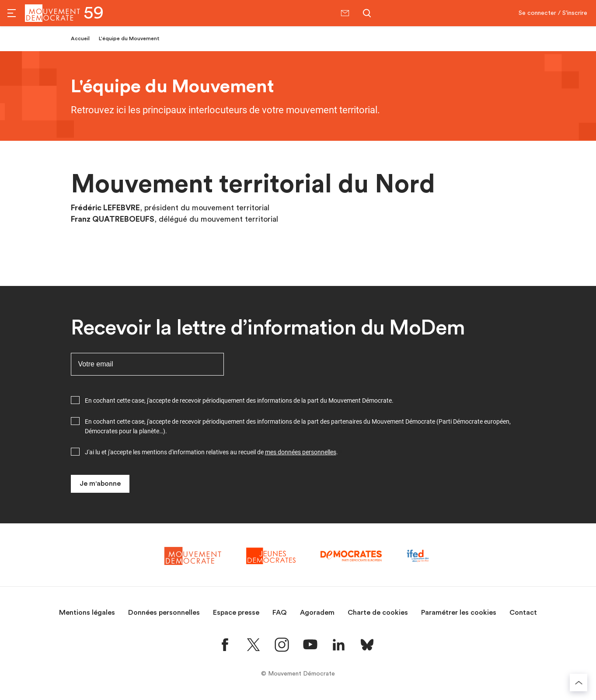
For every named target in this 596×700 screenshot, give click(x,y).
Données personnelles (164, 613)
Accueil (80, 38)
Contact (523, 613)
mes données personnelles (301, 452)
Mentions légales (87, 613)
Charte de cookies (378, 613)
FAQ (280, 613)
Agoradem (317, 613)
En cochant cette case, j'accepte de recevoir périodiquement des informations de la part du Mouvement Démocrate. (239, 400)
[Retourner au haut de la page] (579, 683)
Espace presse (236, 613)
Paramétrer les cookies (459, 613)
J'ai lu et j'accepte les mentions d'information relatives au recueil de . (211, 452)
